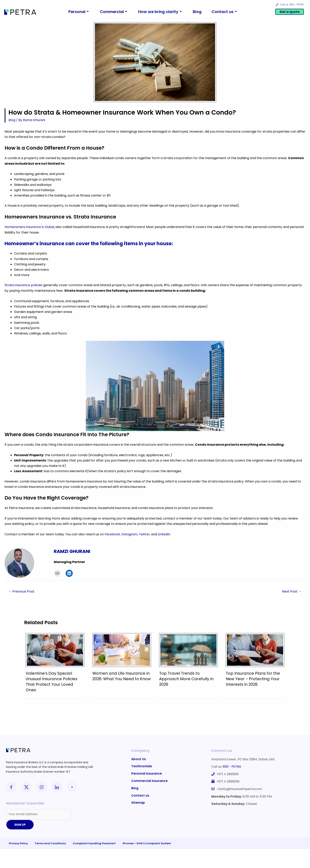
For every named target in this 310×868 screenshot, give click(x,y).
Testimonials (142, 766)
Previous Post (22, 591)
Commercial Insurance (150, 781)
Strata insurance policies (24, 285)
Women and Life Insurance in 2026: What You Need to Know (121, 678)
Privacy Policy (18, 843)
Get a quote (290, 12)
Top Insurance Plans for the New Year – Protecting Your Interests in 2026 (253, 678)
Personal (75, 12)
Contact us (228, 12)
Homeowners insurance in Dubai (29, 227)
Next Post (291, 591)
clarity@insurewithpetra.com (240, 788)
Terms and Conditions (50, 843)
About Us (139, 759)
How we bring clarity (160, 12)
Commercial (112, 12)
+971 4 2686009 (228, 781)
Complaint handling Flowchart (94, 843)
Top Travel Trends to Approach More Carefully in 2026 (186, 678)
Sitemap (138, 803)
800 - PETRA (232, 766)
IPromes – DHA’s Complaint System (147, 843)
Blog (199, 12)
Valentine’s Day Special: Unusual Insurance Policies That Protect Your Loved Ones (52, 681)
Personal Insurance (147, 774)
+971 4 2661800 (228, 774)
